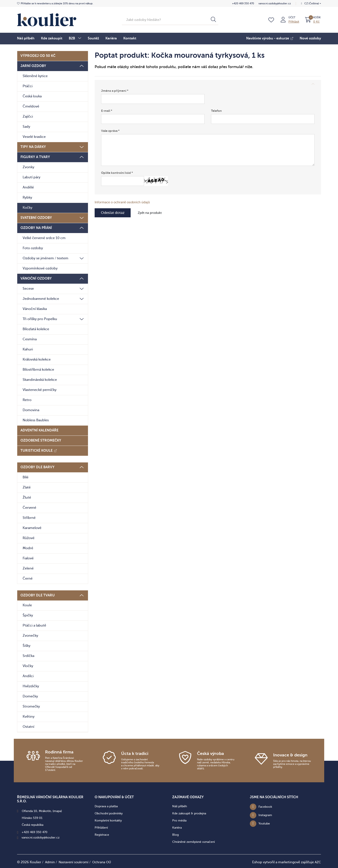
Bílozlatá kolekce (36, 329)
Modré (28, 548)
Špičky (28, 615)
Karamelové (32, 527)
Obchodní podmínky (109, 813)
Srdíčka (28, 655)
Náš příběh (26, 38)
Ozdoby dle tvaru (38, 595)
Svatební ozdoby (36, 217)
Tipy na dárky (33, 146)
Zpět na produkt (153, 213)
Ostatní (28, 726)
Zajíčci (28, 116)
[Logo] (47, 19)
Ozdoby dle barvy (38, 467)
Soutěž (93, 38)
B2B (72, 38)
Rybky (27, 197)
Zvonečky (30, 635)
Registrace (102, 834)
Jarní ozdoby (33, 65)
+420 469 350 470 (242, 3)
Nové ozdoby (310, 38)
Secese (28, 288)
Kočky (27, 207)
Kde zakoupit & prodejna (189, 813)
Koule (27, 605)
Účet (291, 17)
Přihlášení (101, 827)
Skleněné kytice (35, 76)
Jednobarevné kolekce (41, 298)
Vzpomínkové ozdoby (40, 268)
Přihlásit (293, 21)
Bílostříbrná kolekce (38, 369)
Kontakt (130, 38)
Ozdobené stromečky (41, 440)
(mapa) (57, 810)
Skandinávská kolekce (40, 379)
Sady (26, 126)
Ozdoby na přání (36, 227)
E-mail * (107, 110)
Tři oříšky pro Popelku (40, 319)
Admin (50, 862)
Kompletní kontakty (108, 820)
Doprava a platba (106, 806)
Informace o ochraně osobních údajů (124, 202)
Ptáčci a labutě (34, 625)
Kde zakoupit (52, 38)
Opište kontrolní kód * (117, 173)
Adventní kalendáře (39, 430)
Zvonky (28, 167)
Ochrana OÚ (105, 862)
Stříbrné (29, 517)
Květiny (29, 716)
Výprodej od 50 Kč (38, 55)
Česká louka (32, 96)
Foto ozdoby (33, 248)
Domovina (31, 410)
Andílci (28, 676)
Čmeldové (31, 106)
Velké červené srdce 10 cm (44, 238)
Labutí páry (31, 177)
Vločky (28, 666)
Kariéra (111, 38)
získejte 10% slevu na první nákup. (57, 3)
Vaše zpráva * (110, 131)
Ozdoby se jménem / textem (45, 258)
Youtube (264, 823)
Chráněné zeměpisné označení (193, 841)
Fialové (28, 558)
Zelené (28, 568)
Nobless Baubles (36, 420)
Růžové (29, 538)
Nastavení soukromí (75, 862)
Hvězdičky (31, 686)
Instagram (265, 814)
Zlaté (27, 487)
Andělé (28, 187)
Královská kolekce (37, 359)
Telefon (216, 110)
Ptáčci (28, 86)
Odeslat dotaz (114, 213)
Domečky (30, 696)
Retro (27, 400)
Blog (175, 834)
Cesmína (30, 339)
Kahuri (28, 349)
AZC (318, 862)
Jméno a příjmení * (115, 90)
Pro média (179, 820)
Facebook (265, 806)
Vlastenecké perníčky (40, 389)
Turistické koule (37, 450)
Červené (29, 507)
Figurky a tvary (35, 157)
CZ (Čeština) (312, 3)
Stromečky (31, 706)
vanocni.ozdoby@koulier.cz (274, 3)
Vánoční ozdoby (36, 278)
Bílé (26, 477)
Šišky (27, 645)
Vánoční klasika (35, 308)
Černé (28, 578)
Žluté (27, 497)
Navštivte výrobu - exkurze (268, 38)
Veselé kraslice (34, 136)
